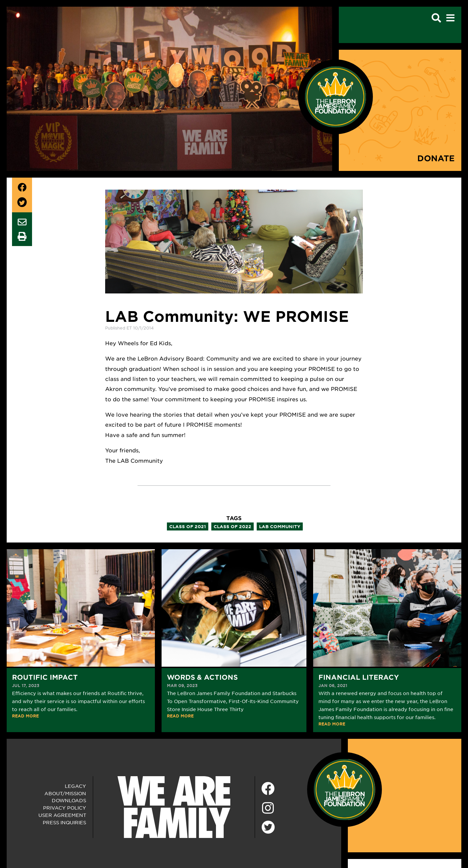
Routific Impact (45, 677)
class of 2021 (188, 526)
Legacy (75, 786)
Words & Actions (202, 677)
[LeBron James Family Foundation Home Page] (344, 789)
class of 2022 (232, 526)
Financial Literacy (359, 677)
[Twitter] (268, 826)
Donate (436, 158)
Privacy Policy (65, 808)
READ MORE (25, 716)
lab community (280, 526)
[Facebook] (268, 789)
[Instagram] (268, 808)
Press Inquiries (64, 822)
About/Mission (65, 793)
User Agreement (62, 815)
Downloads (69, 800)
